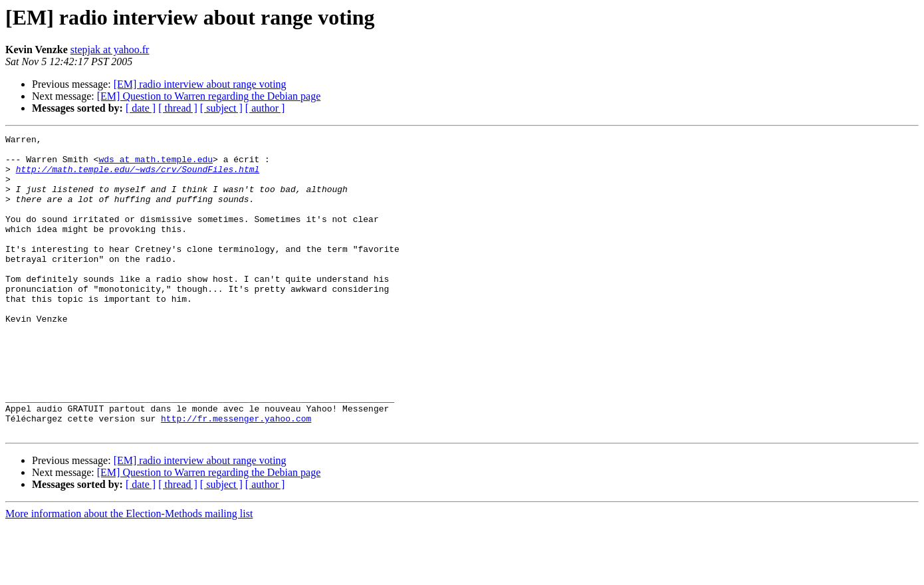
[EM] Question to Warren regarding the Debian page (209, 96)
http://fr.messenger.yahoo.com (236, 476)
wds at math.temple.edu (156, 165)
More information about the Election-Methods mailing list (129, 573)
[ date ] (141, 108)
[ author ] (265, 108)
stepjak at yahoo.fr (110, 50)
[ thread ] (178, 108)
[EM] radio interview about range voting (200, 84)
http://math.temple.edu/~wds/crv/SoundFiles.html (138, 177)
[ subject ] (221, 108)
